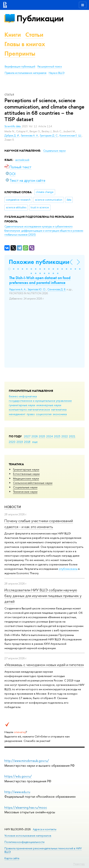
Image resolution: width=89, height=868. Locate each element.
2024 (50, 436)
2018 (27, 442)
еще (35, 442)
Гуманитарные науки (26, 469)
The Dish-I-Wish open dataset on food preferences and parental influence (40, 280)
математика (59, 409)
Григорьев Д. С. (49, 136)
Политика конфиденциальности (24, 842)
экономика (60, 414)
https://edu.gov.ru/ (18, 776)
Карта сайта (12, 858)
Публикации (40, 18)
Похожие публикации (39, 262)
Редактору (79, 864)
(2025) (44, 231)
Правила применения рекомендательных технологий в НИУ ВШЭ (43, 850)
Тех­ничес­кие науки (25, 492)
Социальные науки (25, 487)
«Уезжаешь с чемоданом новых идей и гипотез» (44, 665)
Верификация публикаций (20, 67)
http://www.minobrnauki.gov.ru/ (27, 761)
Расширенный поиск (50, 67)
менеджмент (17, 414)
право (31, 414)
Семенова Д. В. (57, 289)
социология (44, 414)
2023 (57, 436)
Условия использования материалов (28, 836)
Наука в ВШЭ (57, 73)
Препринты (20, 54)
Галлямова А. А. (30, 136)
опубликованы (68, 569)
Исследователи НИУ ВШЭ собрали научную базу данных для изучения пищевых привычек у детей (43, 596)
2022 (65, 436)
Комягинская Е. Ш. (71, 136)
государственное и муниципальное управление (40, 401)
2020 (12, 442)
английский (22, 160)
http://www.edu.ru (17, 792)
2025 (42, 436)
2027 (27, 436)
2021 (72, 436)
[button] (9, 269)
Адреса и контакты (45, 829)
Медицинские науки (26, 478)
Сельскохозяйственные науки (33, 483)
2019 (20, 442)
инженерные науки (49, 405)
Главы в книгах (25, 44)
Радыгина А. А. (18, 289)
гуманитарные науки (22, 405)
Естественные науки (26, 474)
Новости (13, 507)
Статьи (34, 35)
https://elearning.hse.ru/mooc (26, 807)
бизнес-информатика (23, 396)
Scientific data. (13, 126)
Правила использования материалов (26, 73)
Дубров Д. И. (12, 136)
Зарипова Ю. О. (37, 289)
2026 (35, 436)
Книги (13, 35)
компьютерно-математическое (29, 409)
